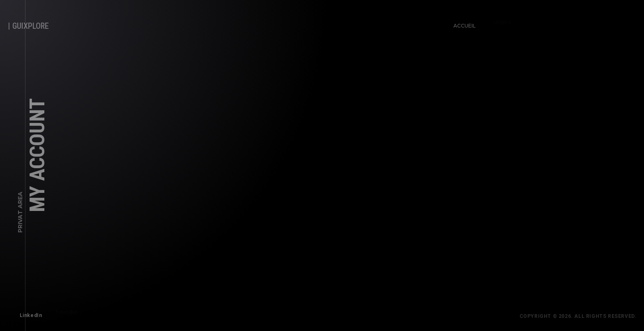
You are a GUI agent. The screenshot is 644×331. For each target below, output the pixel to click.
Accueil (462, 24)
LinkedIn (29, 313)
